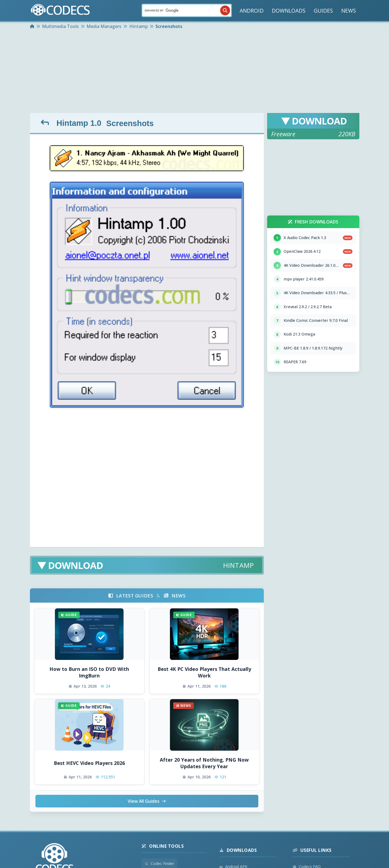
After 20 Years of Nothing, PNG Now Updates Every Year (204, 763)
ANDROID (252, 11)
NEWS (349, 11)
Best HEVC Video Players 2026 (89, 763)
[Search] (187, 10)
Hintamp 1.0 (79, 123)
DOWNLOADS (289, 11)
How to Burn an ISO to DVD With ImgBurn (89, 672)
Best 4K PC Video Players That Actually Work (204, 672)
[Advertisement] (195, 72)
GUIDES (323, 11)
